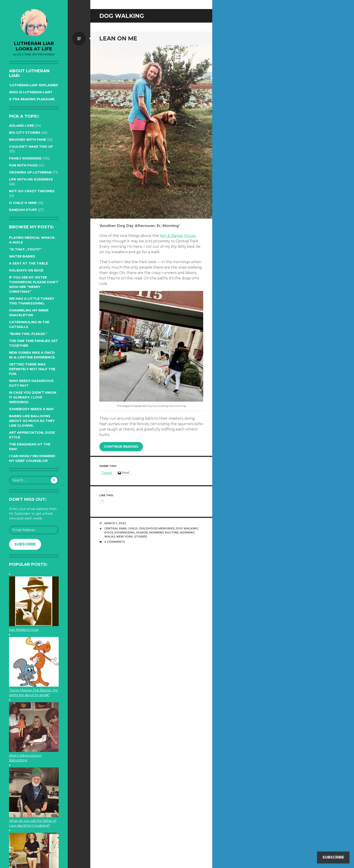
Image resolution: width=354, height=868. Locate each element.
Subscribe (25, 544)
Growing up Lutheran (30, 172)
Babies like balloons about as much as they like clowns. (32, 421)
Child (133, 528)
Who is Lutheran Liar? (31, 92)
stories (141, 537)
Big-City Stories (25, 133)
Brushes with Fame (28, 140)
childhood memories (157, 528)
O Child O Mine (23, 203)
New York (125, 537)
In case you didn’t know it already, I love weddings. (33, 397)
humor (142, 532)
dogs (109, 532)
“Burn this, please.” (28, 334)
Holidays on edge (26, 270)
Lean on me (118, 38)
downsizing (125, 532)
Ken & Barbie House (178, 236)
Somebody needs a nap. (32, 409)
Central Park (116, 528)
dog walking (187, 528)
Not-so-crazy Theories (32, 191)
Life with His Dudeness (31, 179)
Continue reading (121, 447)
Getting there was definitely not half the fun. (32, 369)
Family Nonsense (25, 158)
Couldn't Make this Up (31, 147)
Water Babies (22, 256)
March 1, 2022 (115, 523)
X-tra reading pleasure (32, 99)
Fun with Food (23, 165)
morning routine (164, 532)
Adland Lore (22, 126)
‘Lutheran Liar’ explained (34, 85)
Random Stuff (23, 210)
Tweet (107, 473)
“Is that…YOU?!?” (25, 249)
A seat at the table (28, 263)
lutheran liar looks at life (34, 46)
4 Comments (115, 542)
